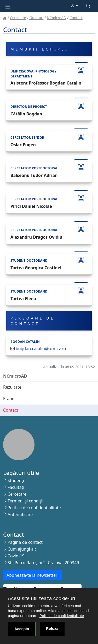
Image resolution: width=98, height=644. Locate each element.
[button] (74, 6)
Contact (76, 18)
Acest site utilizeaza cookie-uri (41, 598)
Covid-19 (16, 556)
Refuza (52, 629)
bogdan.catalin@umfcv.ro (41, 349)
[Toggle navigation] (8, 6)
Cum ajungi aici (23, 549)
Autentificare (20, 514)
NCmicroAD (56, 18)
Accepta (22, 629)
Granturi (36, 18)
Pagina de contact (25, 542)
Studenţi (16, 480)
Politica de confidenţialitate (34, 508)
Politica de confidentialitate (62, 616)
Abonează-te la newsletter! (33, 575)
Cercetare (18, 18)
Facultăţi (16, 487)
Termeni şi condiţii (25, 501)
